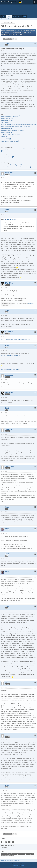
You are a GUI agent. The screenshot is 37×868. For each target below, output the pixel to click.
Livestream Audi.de (6, 120)
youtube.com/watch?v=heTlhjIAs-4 (11, 369)
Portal (3, 16)
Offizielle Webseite (6, 137)
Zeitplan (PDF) (5, 139)
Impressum (17, 861)
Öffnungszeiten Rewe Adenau (9, 141)
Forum (9, 16)
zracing (11, 856)
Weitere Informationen (17, 34)
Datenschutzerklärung (7, 861)
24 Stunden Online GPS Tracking (10, 135)
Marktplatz (17, 16)
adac (28, 854)
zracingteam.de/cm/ (6, 157)
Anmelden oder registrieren (9, 2)
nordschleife (5, 854)
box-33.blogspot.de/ (16, 165)
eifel (33, 854)
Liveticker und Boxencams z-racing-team (12, 131)
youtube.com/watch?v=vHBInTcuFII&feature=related (16, 340)
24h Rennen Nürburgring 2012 (16, 26)
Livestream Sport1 (6, 118)
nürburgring (13, 854)
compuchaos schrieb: (10, 220)
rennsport (5, 856)
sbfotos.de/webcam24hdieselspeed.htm (18, 167)
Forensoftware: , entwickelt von (19, 865)
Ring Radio (4, 122)
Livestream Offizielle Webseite (9, 116)
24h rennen (22, 854)
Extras (24, 16)
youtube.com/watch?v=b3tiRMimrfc (11, 355)
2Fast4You (31, 304)
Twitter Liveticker (5, 133)
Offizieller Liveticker (6, 128)
